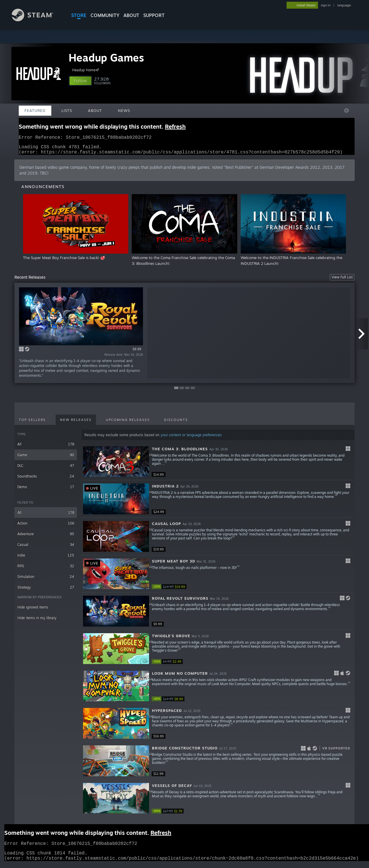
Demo (46, 490)
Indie (46, 559)
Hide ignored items (33, 611)
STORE (79, 15)
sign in (326, 5)
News (124, 110)
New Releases (76, 423)
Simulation (46, 580)
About (131, 15)
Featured (35, 110)
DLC (46, 469)
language (344, 5)
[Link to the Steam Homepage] (37, 20)
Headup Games (106, 58)
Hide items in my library (37, 621)
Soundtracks (46, 480)
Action (46, 527)
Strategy (46, 591)
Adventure (46, 537)
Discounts (176, 423)
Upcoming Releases (128, 423)
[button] (80, 81)
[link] (169, 590)
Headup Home (86, 70)
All (46, 448)
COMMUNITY (105, 15)
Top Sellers (32, 423)
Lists (67, 110)
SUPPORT (154, 15)
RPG (46, 569)
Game (46, 458)
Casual (46, 548)
